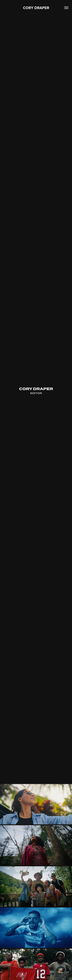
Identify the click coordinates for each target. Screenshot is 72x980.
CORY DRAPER (36, 8)
